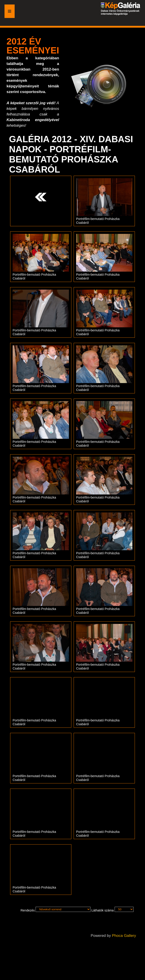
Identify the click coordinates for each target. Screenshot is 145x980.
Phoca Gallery (124, 936)
